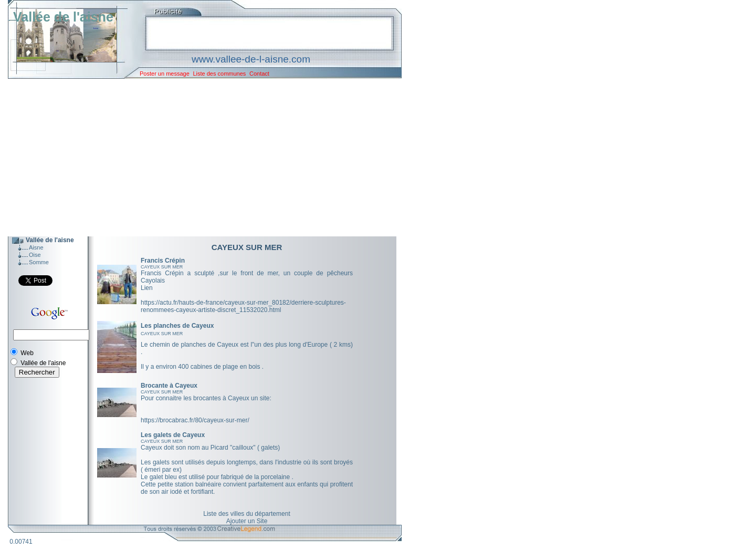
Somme (39, 262)
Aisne (36, 247)
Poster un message (165, 74)
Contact (259, 74)
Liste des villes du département (246, 514)
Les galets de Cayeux (173, 435)
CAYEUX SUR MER (162, 267)
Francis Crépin (163, 261)
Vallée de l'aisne (63, 17)
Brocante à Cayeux (169, 386)
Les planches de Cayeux (177, 326)
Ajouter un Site (247, 521)
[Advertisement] (197, 158)
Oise (35, 255)
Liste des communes (219, 74)
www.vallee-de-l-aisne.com (251, 59)
